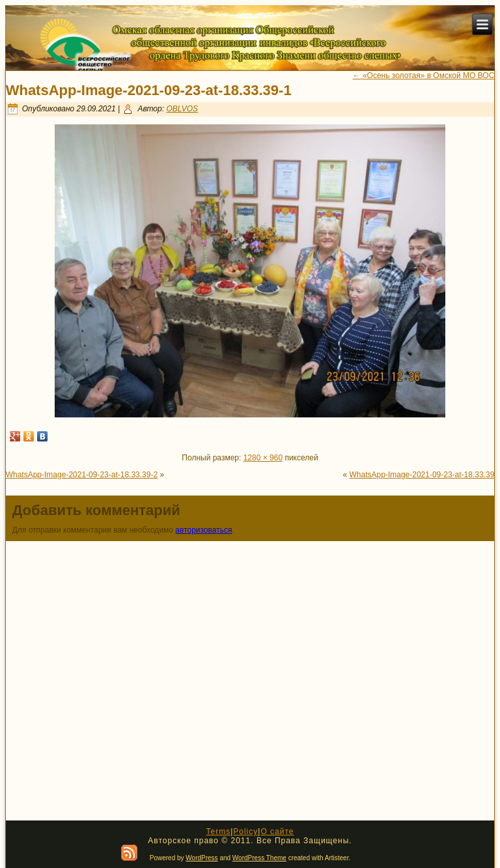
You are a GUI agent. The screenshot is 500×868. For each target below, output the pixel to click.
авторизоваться (203, 530)
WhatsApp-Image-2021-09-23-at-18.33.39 (422, 475)
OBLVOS (182, 109)
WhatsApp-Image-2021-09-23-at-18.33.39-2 (82, 475)
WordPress (201, 858)
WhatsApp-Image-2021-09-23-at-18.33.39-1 (149, 90)
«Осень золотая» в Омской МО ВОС (424, 76)
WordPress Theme (259, 858)
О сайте (277, 832)
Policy (245, 832)
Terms (218, 832)
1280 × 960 (263, 458)
